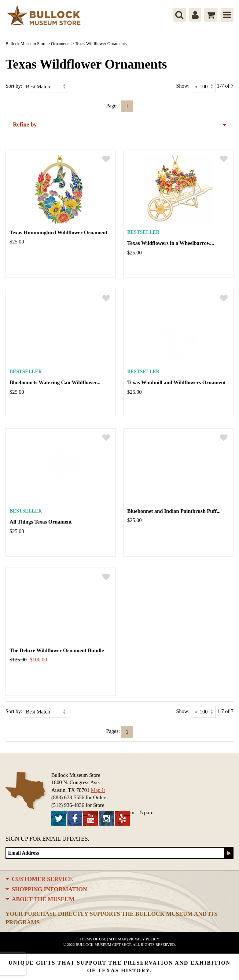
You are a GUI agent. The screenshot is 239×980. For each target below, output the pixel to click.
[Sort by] (46, 87)
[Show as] (203, 87)
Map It (98, 790)
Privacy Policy (144, 939)
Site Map (117, 939)
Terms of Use (93, 939)
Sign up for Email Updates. (47, 839)
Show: (183, 86)
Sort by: (14, 86)
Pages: (113, 106)
